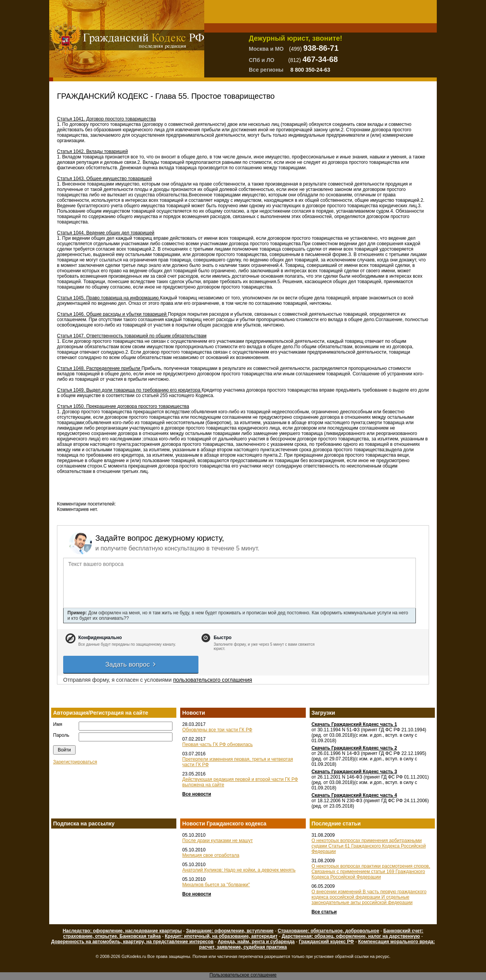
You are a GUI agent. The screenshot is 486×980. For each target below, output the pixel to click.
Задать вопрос (131, 665)
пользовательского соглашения (213, 680)
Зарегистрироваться (75, 762)
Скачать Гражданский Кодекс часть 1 (354, 724)
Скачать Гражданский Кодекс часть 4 (354, 795)
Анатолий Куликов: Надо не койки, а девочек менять (239, 870)
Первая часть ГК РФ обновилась (217, 744)
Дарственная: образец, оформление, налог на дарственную (351, 936)
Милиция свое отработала (211, 855)
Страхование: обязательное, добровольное (328, 931)
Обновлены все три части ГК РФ (217, 730)
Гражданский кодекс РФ (326, 942)
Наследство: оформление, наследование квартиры (122, 931)
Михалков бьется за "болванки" (216, 885)
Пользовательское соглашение (243, 975)
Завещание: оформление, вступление (230, 931)
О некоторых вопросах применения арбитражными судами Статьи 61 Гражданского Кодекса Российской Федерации (369, 846)
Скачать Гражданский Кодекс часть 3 (354, 772)
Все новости (196, 794)
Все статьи (324, 912)
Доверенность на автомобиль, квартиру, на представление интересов (132, 942)
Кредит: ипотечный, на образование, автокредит (221, 936)
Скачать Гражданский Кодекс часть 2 (354, 748)
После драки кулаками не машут (217, 841)
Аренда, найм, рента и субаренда (256, 942)
